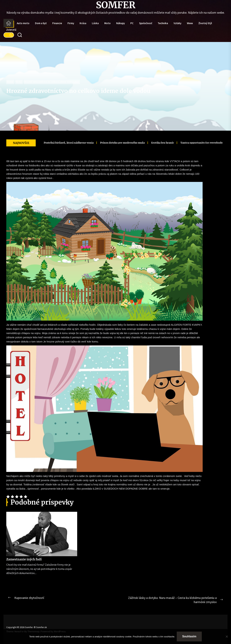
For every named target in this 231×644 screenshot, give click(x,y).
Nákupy (120, 23)
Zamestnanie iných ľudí (24, 559)
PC (132, 23)
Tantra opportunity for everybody (193, 143)
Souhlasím (189, 636)
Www (190, 23)
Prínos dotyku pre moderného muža (114, 143)
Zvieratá (11, 30)
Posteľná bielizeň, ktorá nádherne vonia (60, 143)
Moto (107, 23)
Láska (95, 23)
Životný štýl (205, 23)
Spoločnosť (146, 23)
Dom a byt (41, 23)
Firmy (71, 23)
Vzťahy (177, 23)
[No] (227, 636)
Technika (163, 23)
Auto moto (23, 23)
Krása (83, 23)
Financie (57, 23)
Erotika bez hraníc (154, 143)
